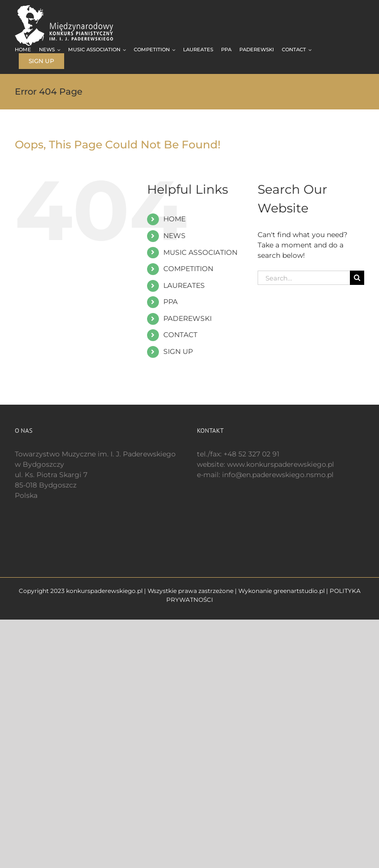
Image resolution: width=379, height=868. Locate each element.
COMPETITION (188, 269)
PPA (171, 302)
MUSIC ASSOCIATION (200, 252)
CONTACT (180, 335)
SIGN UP (178, 351)
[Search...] (304, 278)
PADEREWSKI (188, 318)
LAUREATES (184, 285)
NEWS (174, 236)
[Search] (357, 278)
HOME (174, 219)
